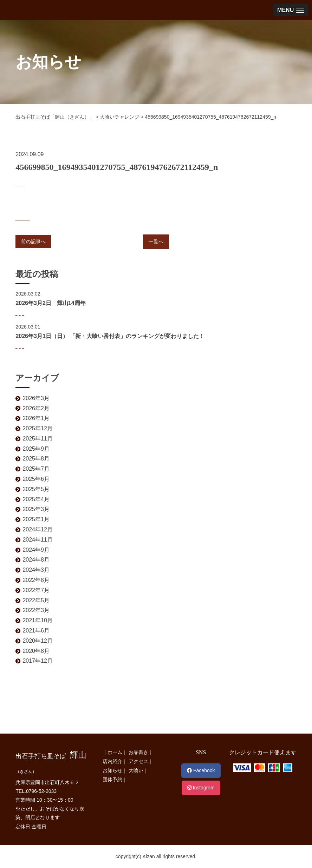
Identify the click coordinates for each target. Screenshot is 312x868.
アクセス (138, 761)
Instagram (201, 788)
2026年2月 (36, 408)
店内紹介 (112, 761)
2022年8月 (36, 580)
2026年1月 (36, 418)
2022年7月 (36, 590)
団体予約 (112, 780)
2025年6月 (36, 479)
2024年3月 (36, 570)
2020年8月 (36, 651)
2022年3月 (36, 610)
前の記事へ (33, 241)
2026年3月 (36, 398)
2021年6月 (36, 631)
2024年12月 (37, 529)
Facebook (201, 770)
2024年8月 (36, 560)
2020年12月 (37, 641)
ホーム (115, 752)
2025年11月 (37, 439)
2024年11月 (37, 540)
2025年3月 (36, 509)
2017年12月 (37, 661)
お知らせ (112, 770)
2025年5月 (36, 489)
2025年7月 (36, 469)
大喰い (136, 770)
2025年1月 (36, 519)
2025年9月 (36, 449)
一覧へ (156, 241)
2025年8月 (36, 459)
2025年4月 (36, 499)
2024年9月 (36, 550)
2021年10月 (37, 620)
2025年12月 (37, 428)
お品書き (138, 752)
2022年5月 (36, 600)
